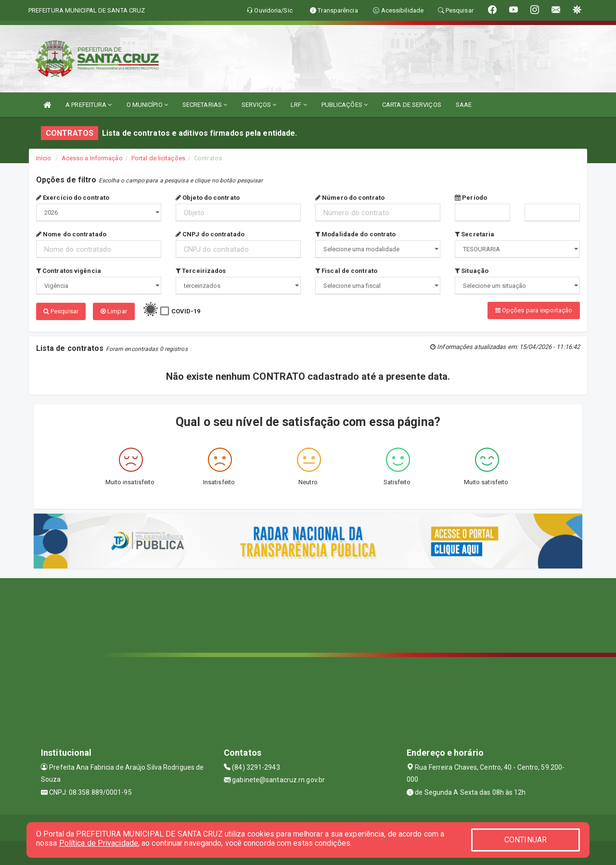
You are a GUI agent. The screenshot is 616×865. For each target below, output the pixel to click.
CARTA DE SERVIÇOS (412, 105)
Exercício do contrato (73, 198)
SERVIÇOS (259, 105)
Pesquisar (61, 311)
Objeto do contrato (208, 198)
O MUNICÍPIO (147, 105)
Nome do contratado (71, 234)
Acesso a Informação (92, 158)
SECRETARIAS (205, 105)
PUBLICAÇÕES (345, 105)
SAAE (464, 105)
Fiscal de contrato (346, 271)
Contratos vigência (69, 271)
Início (44, 158)
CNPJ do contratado (210, 234)
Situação (472, 271)
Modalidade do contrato (355, 234)
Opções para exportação (534, 310)
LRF (299, 105)
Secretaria (475, 234)
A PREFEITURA (89, 105)
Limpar (114, 311)
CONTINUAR (526, 840)
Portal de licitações (158, 158)
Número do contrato (350, 198)
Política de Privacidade (99, 843)
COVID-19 (186, 311)
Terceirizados (201, 271)
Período (471, 198)
